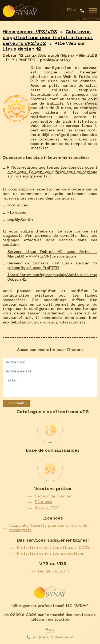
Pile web (44, 502)
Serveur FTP (46, 508)
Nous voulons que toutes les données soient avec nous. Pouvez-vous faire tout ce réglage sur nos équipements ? (53, 172)
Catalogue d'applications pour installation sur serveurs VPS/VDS (48, 38)
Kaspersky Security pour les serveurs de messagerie (48, 528)
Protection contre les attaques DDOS (53, 548)
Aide (50, 630)
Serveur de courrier (53, 496)
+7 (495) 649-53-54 (53, 637)
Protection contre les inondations (51, 554)
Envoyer (17, 403)
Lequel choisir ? (53, 572)
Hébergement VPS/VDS (30, 32)
